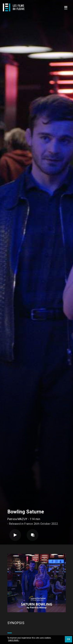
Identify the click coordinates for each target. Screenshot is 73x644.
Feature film (29, 573)
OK (68, 639)
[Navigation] (66, 7)
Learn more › (14, 640)
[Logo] (14, 7)
